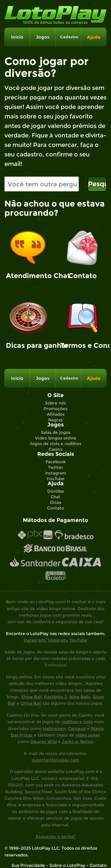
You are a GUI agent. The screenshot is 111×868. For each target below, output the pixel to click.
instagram (55, 473)
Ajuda (94, 37)
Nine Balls (80, 697)
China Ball (31, 703)
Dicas (56, 502)
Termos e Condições (83, 345)
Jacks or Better (78, 742)
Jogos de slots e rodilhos (55, 444)
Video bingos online (56, 438)
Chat (55, 497)
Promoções (55, 409)
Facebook (56, 462)
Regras (55, 420)
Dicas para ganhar (29, 345)
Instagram (34, 640)
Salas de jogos (56, 432)
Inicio (17, 37)
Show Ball (31, 697)
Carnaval (77, 729)
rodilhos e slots (77, 722)
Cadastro (68, 37)
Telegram (57, 640)
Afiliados (56, 414)
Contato (83, 276)
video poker (88, 735)
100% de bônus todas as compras (55, 22)
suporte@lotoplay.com (56, 760)
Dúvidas (56, 491)
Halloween (54, 729)
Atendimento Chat (29, 276)
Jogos (43, 37)
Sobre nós (55, 403)
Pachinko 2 (55, 697)
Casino (55, 449)
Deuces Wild (44, 742)
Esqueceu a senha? (56, 837)
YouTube (55, 479)
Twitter (56, 467)
